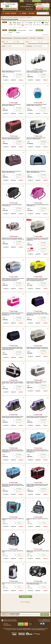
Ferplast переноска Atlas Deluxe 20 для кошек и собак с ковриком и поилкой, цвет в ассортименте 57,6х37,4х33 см (13, 284)
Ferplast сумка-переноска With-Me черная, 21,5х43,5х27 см (12, 209)
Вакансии (21, 628)
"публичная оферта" (27, 633)
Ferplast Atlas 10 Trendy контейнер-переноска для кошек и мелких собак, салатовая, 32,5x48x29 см (13, 318)
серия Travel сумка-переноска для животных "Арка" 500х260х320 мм (11, 143)
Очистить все (45, 35)
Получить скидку (39, 73)
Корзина (40, 4)
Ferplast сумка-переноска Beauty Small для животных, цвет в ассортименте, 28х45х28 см (13, 243)
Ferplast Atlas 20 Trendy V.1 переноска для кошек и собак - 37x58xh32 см (36, 387)
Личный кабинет (46, 9)
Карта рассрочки (7, 629)
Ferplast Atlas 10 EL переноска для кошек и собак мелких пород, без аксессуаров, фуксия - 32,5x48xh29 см (13, 455)
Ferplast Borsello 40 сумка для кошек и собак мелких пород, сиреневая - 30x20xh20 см (13, 421)
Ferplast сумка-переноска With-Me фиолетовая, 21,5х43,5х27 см (38, 209)
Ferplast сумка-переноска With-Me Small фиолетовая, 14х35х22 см (11, 109)
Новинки (22, 1)
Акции (24, 13)
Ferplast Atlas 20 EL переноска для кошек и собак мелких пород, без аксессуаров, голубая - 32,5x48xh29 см (13, 490)
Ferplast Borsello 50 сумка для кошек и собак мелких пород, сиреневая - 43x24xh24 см (37, 421)
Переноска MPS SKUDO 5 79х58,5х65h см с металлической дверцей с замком (37, 76)
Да (7, 6)
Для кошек (33, 38)
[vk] (41, 628)
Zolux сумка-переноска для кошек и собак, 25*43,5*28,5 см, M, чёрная (37, 588)
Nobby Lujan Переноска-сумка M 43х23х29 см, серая (37, 524)
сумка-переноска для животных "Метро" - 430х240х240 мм (36, 176)
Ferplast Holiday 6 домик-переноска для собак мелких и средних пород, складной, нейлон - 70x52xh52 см (37, 490)
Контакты (47, 1)
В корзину (20, 79)
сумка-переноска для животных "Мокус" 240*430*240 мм (11, 76)
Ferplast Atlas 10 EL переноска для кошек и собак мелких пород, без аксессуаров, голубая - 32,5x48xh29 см (38, 455)
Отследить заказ (28, 1)
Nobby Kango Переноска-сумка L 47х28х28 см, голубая (13, 524)
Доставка (43, 1)
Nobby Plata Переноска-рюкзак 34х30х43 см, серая (13, 588)
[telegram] (43, 628)
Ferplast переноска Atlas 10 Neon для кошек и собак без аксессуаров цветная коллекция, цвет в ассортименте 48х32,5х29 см (37, 284)
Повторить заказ (40, 9)
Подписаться (44, 619)
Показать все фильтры (7, 35)
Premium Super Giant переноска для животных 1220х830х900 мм (36, 143)
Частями (20, 81)
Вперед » (28, 606)
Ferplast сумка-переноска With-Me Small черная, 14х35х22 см (38, 556)
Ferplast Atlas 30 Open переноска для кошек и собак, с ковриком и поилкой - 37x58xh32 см (37, 352)
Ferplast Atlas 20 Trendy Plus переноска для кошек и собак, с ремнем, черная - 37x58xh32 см (13, 387)
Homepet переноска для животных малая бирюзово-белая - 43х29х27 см (36, 109)
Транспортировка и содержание (20, 38)
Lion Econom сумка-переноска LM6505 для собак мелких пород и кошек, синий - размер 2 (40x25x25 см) (38, 318)
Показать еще (25, 601)
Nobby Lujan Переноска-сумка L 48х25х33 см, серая (13, 556)
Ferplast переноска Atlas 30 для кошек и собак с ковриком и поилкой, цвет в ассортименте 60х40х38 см (37, 243)
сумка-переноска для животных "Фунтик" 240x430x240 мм (11, 176)
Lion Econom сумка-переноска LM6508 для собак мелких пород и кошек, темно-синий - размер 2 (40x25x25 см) (12, 353)
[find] (48, 13)
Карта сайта (31, 628)
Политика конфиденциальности (39, 634)
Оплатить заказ (37, 1)
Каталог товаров (10, 13)
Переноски (40, 38)
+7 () (27, 7)
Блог (33, 13)
